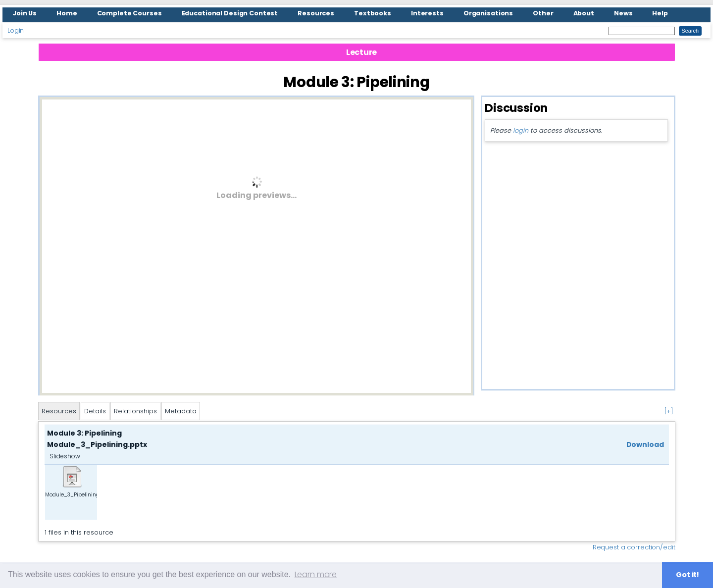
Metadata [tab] (181, 411)
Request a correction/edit (634, 547)
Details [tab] (95, 411)
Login (16, 30)
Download (645, 444)
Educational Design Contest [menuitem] (230, 13)
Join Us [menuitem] (25, 13)
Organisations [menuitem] (488, 13)
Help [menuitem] (660, 13)
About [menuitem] (584, 13)
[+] (669, 411)
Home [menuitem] (67, 13)
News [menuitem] (623, 13)
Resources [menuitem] (316, 13)
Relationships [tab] (135, 411)
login (520, 130)
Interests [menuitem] (427, 13)
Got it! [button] (688, 575)
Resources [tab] (59, 411)
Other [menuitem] (543, 13)
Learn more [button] (316, 574)
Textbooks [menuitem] (373, 13)
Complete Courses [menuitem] (129, 13)
